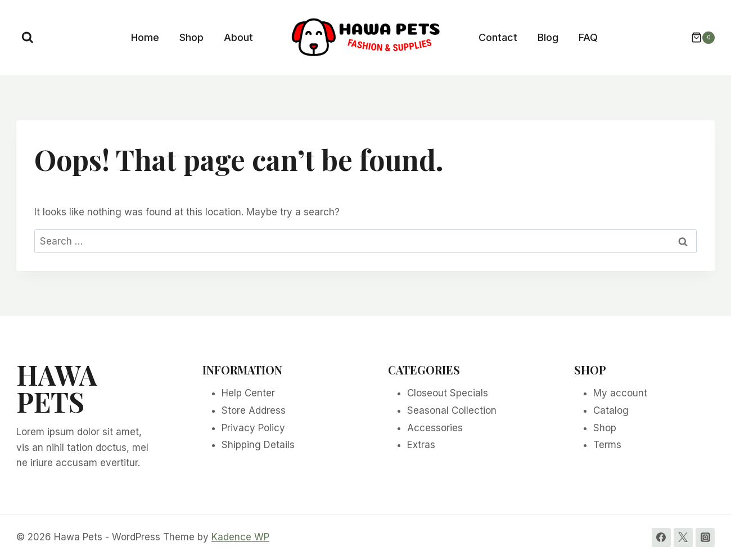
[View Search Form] (28, 38)
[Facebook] (661, 538)
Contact (498, 37)
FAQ (588, 37)
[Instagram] (705, 538)
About (238, 37)
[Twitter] (683, 538)
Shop (191, 37)
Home (145, 37)
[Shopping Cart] (697, 38)
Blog (548, 37)
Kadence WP (240, 537)
